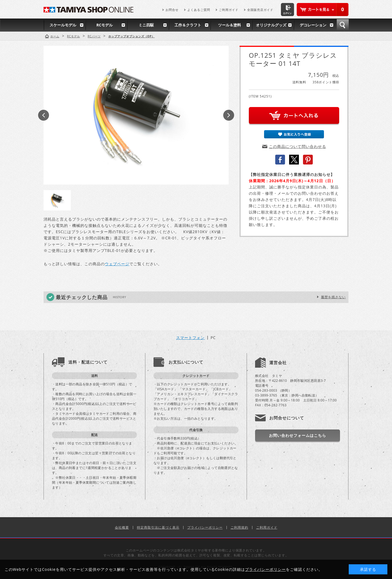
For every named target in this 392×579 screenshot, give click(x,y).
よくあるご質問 (199, 10)
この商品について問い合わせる (298, 146)
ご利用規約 (239, 527)
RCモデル (105, 25)
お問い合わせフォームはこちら (298, 435)
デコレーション (313, 25)
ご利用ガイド (229, 10)
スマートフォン (190, 338)
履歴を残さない (333, 297)
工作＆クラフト (188, 25)
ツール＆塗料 (229, 25)
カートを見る (323, 10)
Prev (44, 115)
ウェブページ (117, 264)
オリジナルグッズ (271, 25)
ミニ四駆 (146, 25)
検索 (343, 25)
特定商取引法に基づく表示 (158, 527)
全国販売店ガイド (260, 10)
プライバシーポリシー (205, 527)
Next (229, 115)
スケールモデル (63, 25)
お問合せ (172, 10)
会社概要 (122, 527)
